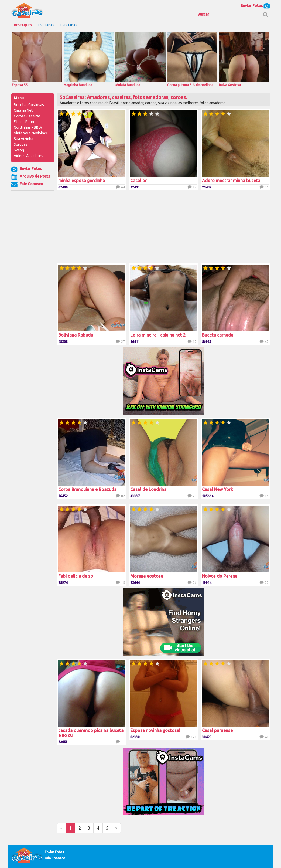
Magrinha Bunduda (89, 59)
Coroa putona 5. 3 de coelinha (192, 59)
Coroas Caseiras (27, 116)
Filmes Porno (25, 122)
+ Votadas (46, 25)
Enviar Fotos (255, 6)
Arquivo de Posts (30, 177)
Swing (19, 150)
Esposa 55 (37, 59)
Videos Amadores (28, 156)
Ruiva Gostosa (244, 59)
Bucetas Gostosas (29, 105)
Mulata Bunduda (140, 59)
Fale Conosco (27, 184)
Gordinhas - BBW (28, 127)
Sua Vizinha (23, 139)
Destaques (23, 25)
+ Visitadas (68, 25)
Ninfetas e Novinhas (30, 133)
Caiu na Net (23, 110)
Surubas (21, 144)
